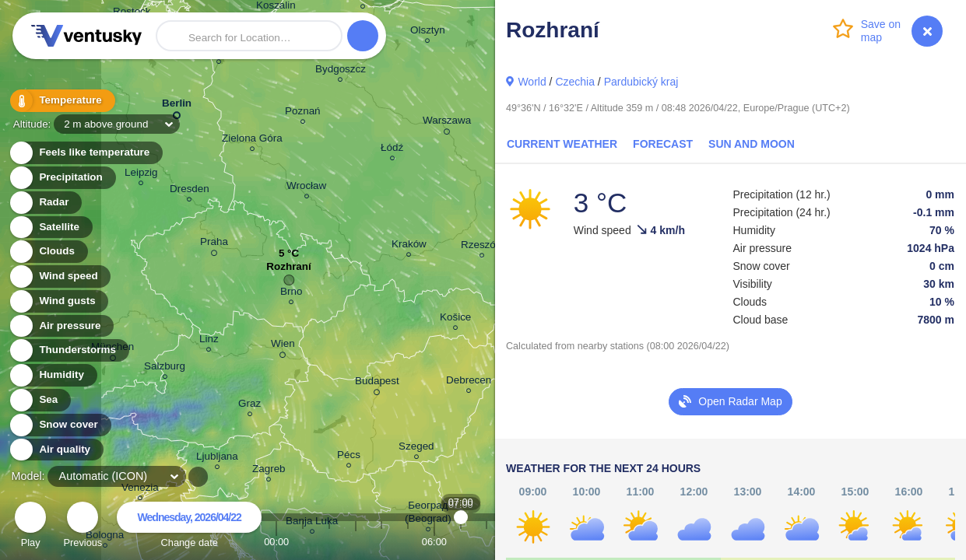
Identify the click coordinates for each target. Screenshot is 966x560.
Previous (83, 527)
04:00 (381, 542)
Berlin (177, 106)
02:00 (329, 542)
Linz (209, 341)
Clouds (48, 252)
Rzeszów (482, 247)
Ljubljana (217, 458)
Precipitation (62, 178)
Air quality (56, 450)
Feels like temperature (85, 153)
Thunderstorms (68, 350)
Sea (39, 400)
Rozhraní (288, 270)
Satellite (50, 227)
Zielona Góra (252, 140)
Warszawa (447, 123)
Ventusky (84, 36)
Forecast (663, 144)
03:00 (356, 542)
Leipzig (141, 175)
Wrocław (306, 188)
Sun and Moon (752, 144)
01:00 (303, 542)
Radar (45, 203)
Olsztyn (428, 32)
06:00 (434, 542)
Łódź (392, 150)
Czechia (575, 82)
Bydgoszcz (341, 71)
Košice (455, 319)
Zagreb (269, 471)
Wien (283, 346)
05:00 (408, 542)
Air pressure (61, 326)
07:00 (460, 542)
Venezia (140, 490)
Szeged (416, 448)
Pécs (349, 457)
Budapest (377, 383)
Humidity (53, 375)
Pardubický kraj (641, 82)
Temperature (61, 101)
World (532, 82)
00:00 (276, 542)
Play (30, 527)
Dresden (190, 191)
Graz (249, 406)
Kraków (409, 246)
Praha (214, 244)
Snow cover (60, 425)
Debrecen (469, 382)
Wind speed (60, 276)
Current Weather (562, 144)
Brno (291, 294)
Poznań (303, 113)
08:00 (487, 542)
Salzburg (165, 368)
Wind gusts (58, 301)
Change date (189, 527)
